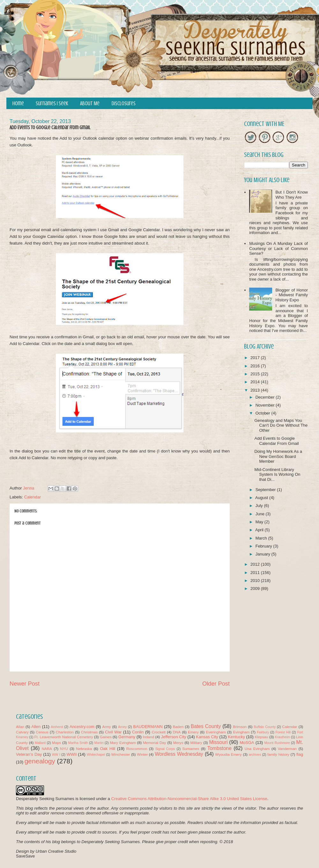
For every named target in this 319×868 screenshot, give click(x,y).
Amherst (57, 727)
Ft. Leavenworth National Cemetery (63, 737)
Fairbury (263, 732)
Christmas (89, 732)
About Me (90, 103)
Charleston (65, 732)
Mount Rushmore (277, 743)
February (264, 546)
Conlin (138, 732)
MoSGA (247, 743)
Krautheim (282, 737)
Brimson (240, 727)
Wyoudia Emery (229, 754)
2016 (256, 366)
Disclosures (124, 103)
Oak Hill (108, 749)
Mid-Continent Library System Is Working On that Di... (277, 474)
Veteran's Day (29, 754)
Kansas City (207, 737)
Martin (99, 743)
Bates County (206, 726)
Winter (142, 754)
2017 (256, 358)
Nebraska (84, 749)
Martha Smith (78, 743)
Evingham (241, 732)
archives (255, 755)
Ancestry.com (82, 727)
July (260, 506)
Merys (178, 743)
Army (106, 727)
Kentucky (236, 737)
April (260, 530)
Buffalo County (265, 727)
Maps (57, 743)
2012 (256, 564)
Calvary (22, 732)
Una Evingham (257, 749)
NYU (64, 749)
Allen (36, 727)
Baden (178, 727)
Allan (20, 727)
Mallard (40, 743)
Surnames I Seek (52, 103)
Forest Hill (283, 732)
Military (196, 743)
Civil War (113, 732)
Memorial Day (155, 743)
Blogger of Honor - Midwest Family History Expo (292, 295)
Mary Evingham (123, 743)
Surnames (191, 749)
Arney (122, 727)
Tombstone (219, 748)
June (261, 514)
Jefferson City (173, 737)
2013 (256, 390)
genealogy (40, 761)
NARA (47, 749)
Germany (127, 737)
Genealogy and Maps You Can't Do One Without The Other (281, 425)
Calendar (33, 497)
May (260, 522)
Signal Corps (165, 749)
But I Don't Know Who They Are (292, 195)
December (266, 397)
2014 (256, 382)
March (262, 538)
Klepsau (262, 737)
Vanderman (287, 749)
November (266, 405)
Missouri (219, 742)
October (263, 413)
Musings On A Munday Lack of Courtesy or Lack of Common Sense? (278, 248)
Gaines (106, 737)
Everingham (216, 732)
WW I (56, 755)
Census (42, 732)
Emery (193, 732)
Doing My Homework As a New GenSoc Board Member (278, 456)
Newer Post (25, 684)
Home (18, 103)
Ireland (149, 737)
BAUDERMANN (148, 727)
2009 (256, 588)
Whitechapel (96, 755)
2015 (256, 374)
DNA (177, 732)
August (262, 498)
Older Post (216, 684)
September (266, 490)
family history (278, 754)
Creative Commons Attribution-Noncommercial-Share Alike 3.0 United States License (189, 799)
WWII (72, 754)
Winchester (121, 754)
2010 (256, 581)
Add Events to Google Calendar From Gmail (276, 441)
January (263, 554)
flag (300, 754)
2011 (256, 573)
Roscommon (137, 749)
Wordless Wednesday (179, 754)
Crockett (159, 732)
